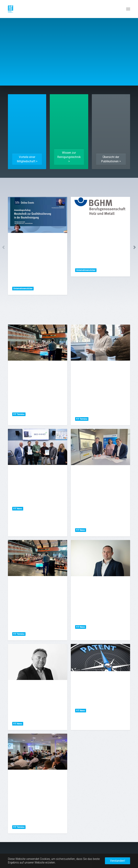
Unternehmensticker (23, 289)
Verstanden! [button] (118, 861)
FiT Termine (19, 414)
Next (135, 247)
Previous (3, 247)
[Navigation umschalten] (128, 9)
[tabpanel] (38, 246)
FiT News (18, 509)
